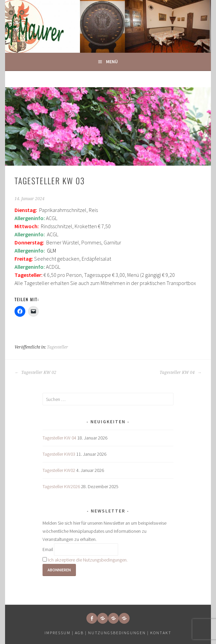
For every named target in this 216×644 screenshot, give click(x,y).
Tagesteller (58, 347)
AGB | (81, 633)
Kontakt (161, 633)
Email (48, 549)
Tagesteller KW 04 (181, 373)
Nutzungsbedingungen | (119, 633)
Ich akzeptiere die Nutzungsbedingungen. (88, 560)
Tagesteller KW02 (59, 470)
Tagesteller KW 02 (35, 373)
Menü (112, 62)
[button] (103, 618)
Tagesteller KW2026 (61, 486)
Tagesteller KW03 (59, 454)
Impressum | (60, 633)
